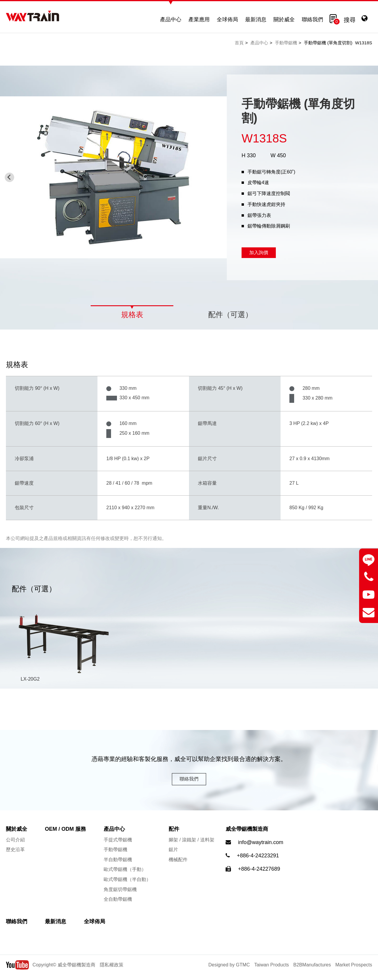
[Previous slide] (9, 177)
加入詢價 (259, 253)
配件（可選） (230, 314)
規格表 (132, 314)
